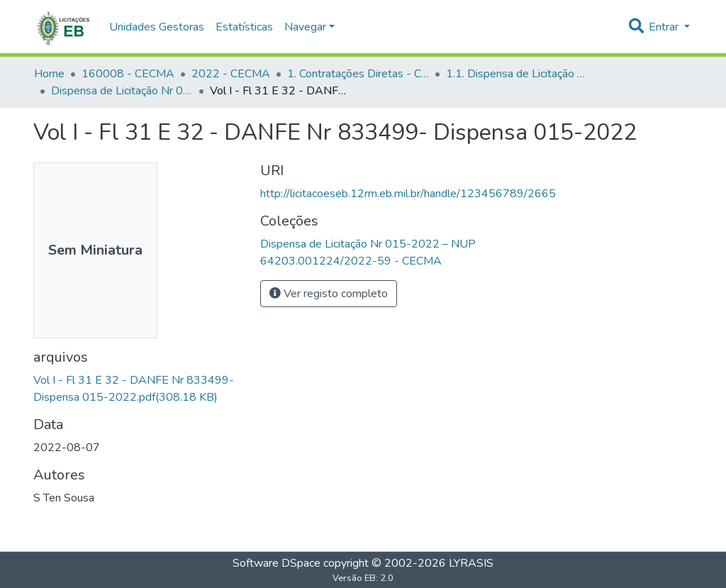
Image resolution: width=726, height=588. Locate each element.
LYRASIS (471, 563)
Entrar (665, 27)
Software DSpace (277, 563)
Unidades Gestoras (157, 27)
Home (49, 74)
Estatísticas (244, 27)
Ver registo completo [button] (329, 294)
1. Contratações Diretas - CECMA (358, 74)
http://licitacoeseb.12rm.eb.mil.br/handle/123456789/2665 (408, 194)
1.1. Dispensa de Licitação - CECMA (517, 74)
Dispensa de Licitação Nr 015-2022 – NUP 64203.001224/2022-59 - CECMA (122, 91)
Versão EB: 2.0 (363, 578)
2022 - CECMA (231, 74)
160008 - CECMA (128, 74)
